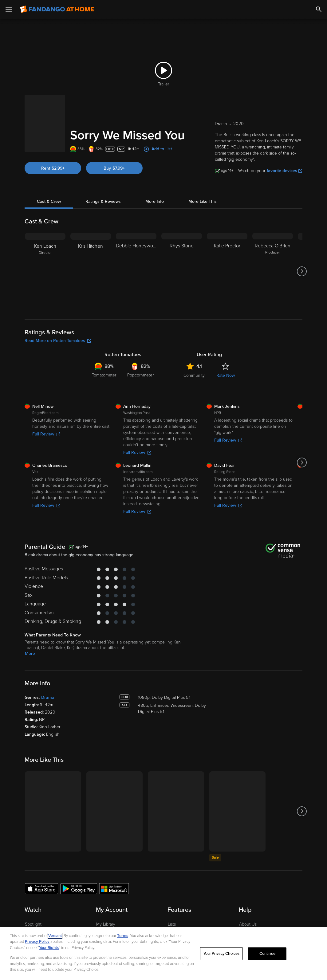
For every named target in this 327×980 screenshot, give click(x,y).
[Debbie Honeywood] (136, 245)
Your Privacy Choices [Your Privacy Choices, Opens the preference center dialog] (222, 954)
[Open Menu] (9, 9)
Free (29, 926)
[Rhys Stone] (182, 245)
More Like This (203, 175)
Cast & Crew (49, 175)
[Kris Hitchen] (91, 245)
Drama (48, 671)
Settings (104, 917)
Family (174, 908)
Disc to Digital (181, 917)
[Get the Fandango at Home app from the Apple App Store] (41, 862)
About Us (248, 898)
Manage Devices (112, 926)
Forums (246, 926)
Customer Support (256, 917)
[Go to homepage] (57, 9)
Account (104, 908)
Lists (172, 898)
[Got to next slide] (302, 245)
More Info (155, 175)
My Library (106, 898)
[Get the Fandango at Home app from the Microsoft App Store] (114, 862)
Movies (32, 908)
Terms (123, 936)
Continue (267, 954)
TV (28, 917)
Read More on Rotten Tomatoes (58, 315)
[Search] (319, 9)
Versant (55, 936)
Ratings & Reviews (103, 175)
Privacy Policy (37, 942)
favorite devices (284, 145)
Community (194, 349)
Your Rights (49, 948)
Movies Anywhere (185, 926)
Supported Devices (257, 908)
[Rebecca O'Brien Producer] (273, 245)
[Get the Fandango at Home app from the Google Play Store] (79, 862)
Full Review (46, 408)
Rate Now (226, 349)
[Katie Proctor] (227, 245)
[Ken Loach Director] (45, 245)
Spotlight (33, 898)
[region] (163, 953)
